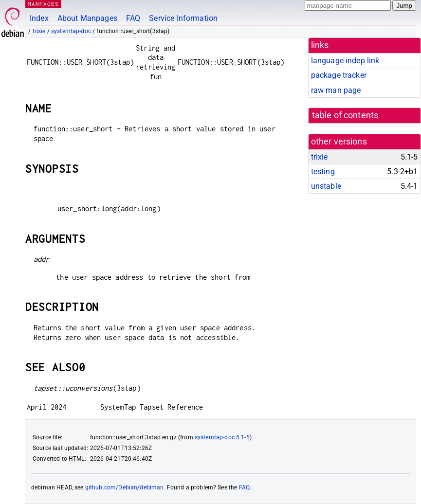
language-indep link (345, 61)
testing (323, 171)
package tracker (339, 75)
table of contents (345, 115)
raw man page (336, 90)
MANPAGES (43, 4)
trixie (39, 31)
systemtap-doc (71, 31)
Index (39, 18)
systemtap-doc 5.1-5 (222, 437)
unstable (326, 186)
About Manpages (87, 18)
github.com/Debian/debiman (125, 487)
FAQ (133, 18)
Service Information (183, 18)
